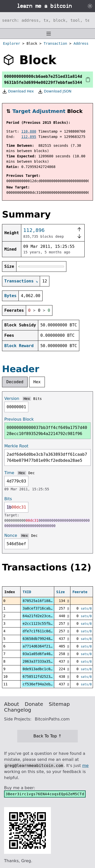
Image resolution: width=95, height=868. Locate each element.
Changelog (18, 710)
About (12, 704)
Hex (37, 382)
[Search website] (48, 20)
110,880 (29, 131)
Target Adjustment (39, 111)
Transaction (55, 43)
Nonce (11, 535)
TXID (27, 592)
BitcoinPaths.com (52, 719)
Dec (32, 473)
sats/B (86, 609)
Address (81, 43)
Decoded (15, 382)
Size (61, 592)
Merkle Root (16, 446)
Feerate (80, 592)
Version (12, 399)
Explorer (12, 43)
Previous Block (19, 419)
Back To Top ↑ (48, 736)
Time (9, 473)
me (85, 766)
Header (21, 369)
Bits (37, 399)
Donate (34, 704)
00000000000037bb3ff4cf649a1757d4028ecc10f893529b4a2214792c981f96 (47, 431)
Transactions (19, 281)
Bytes (10, 296)
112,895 (29, 137)
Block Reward (19, 346)
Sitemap (59, 704)
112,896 (34, 230)
